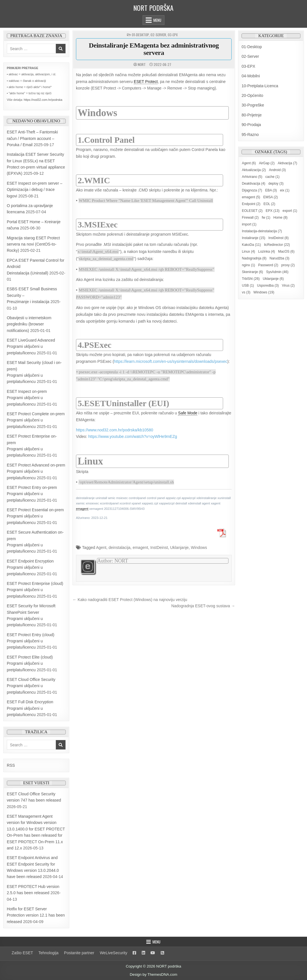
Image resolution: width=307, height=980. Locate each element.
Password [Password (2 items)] (268, 265)
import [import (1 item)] (249, 224)
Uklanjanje (179, 547)
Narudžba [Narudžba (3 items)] (280, 258)
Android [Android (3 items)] (277, 170)
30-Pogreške (253, 105)
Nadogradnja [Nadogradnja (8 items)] (254, 258)
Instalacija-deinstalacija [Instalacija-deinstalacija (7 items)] (262, 231)
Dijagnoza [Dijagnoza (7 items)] (252, 190)
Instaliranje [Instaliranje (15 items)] (254, 238)
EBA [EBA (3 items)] (271, 190)
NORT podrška (153, 8)
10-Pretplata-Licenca (260, 86)
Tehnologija (49, 953)
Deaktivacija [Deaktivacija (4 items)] (254, 184)
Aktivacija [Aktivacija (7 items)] (288, 163)
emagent (140, 547)
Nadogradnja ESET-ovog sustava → (203, 606)
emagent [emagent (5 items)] (251, 197)
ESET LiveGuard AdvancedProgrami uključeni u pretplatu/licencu (31, 347)
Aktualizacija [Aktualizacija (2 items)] (254, 170)
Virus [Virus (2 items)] (288, 286)
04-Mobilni (251, 76)
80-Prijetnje (252, 115)
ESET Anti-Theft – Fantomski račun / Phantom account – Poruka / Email (32, 138)
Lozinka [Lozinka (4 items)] (267, 252)
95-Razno (250, 135)
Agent (101, 547)
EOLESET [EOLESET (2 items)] (252, 211)
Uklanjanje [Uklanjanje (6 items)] (273, 279)
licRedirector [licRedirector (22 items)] (277, 245)
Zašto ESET (22, 953)
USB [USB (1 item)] (248, 286)
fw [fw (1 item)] (266, 218)
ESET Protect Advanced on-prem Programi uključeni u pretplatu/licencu (36, 471)
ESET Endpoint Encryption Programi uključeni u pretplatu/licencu (30, 567)
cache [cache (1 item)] (272, 177)
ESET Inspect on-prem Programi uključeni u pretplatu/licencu (27, 398)
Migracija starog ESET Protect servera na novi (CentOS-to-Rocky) (33, 244)
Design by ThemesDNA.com (154, 974)
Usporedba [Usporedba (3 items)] (268, 286)
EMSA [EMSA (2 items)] (271, 197)
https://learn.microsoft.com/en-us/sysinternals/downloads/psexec (171, 361)
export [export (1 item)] (290, 211)
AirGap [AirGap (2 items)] (267, 163)
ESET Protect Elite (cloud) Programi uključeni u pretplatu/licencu (30, 663)
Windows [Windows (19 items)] (264, 292)
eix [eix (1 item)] (285, 190)
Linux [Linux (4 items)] (248, 252)
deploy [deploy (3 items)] (276, 184)
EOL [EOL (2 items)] (269, 204)
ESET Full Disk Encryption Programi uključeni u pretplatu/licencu (30, 708)
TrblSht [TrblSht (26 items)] (251, 279)
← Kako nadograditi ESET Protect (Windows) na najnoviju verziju (130, 600)
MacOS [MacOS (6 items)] (286, 252)
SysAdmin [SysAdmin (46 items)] (277, 272)
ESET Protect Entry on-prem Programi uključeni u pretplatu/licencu (32, 494)
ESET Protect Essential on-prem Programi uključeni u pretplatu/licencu (35, 516)
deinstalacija (119, 547)
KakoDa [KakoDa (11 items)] (251, 245)
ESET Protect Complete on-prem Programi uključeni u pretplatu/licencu (36, 420)
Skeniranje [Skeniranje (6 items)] (252, 272)
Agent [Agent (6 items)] (249, 163)
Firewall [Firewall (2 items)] (250, 218)
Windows (199, 547)
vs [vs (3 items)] (246, 292)
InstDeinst (159, 547)
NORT (142, 65)
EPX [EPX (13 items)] (273, 211)
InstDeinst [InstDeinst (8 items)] (279, 238)
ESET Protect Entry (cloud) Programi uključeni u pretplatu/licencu (31, 641)
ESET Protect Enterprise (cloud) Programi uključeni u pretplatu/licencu (35, 590)
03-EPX (173, 35)
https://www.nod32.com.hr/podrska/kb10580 (115, 430)
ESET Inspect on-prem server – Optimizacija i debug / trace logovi (35, 190)
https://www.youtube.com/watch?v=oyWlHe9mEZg (133, 436)
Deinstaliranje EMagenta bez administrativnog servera (154, 49)
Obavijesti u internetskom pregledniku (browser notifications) (29, 324)
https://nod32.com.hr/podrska (43, 100)
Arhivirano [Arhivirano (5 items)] (252, 177)
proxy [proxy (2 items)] (288, 265)
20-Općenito (252, 95)
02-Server (158, 35)
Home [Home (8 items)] (280, 218)
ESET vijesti (36, 783)
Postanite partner (79, 953)
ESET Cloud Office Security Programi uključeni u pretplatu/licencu (31, 686)
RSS (11, 765)
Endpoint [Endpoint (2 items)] (251, 204)
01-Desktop (140, 35)
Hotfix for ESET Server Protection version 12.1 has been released (36, 915)
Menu (157, 20)
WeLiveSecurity (114, 953)
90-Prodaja (251, 125)
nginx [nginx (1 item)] (248, 265)
